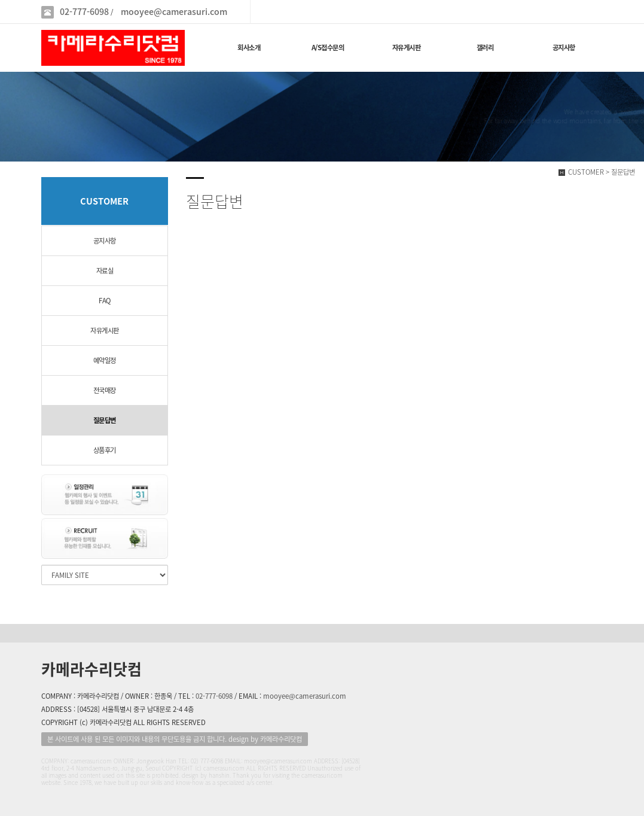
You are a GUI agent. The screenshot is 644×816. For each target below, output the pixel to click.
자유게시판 (407, 48)
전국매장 (105, 390)
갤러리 (485, 48)
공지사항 (564, 48)
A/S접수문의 (328, 48)
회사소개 (249, 48)
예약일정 (105, 360)
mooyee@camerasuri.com (174, 12)
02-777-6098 (84, 12)
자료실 (105, 271)
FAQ (105, 301)
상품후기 (105, 450)
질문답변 (105, 420)
